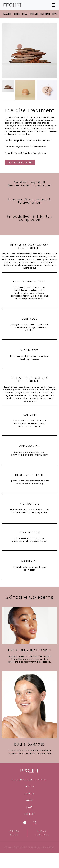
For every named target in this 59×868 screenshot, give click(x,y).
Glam (25, 14)
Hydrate (34, 14)
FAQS (29, 807)
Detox (17, 14)
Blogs (30, 800)
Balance (7, 14)
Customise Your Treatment (30, 780)
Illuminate (45, 14)
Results (30, 787)
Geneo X (29, 793)
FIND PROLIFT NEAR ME (20, 162)
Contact (29, 814)
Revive (55, 14)
